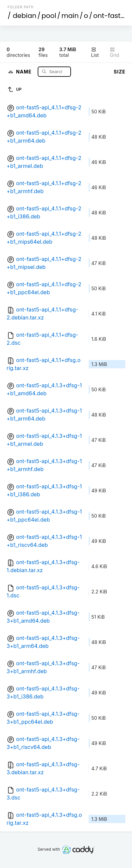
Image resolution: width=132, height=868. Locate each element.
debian (24, 16)
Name (24, 71)
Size (119, 72)
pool (49, 16)
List (95, 52)
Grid (114, 52)
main (70, 16)
